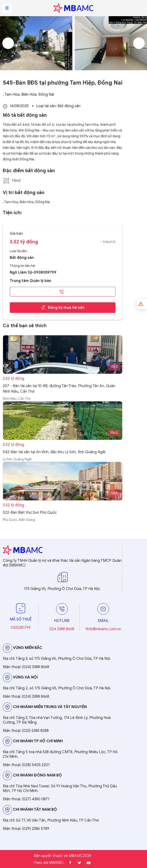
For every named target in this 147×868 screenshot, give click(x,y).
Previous (8, 43)
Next (139, 43)
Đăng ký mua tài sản (63, 307)
